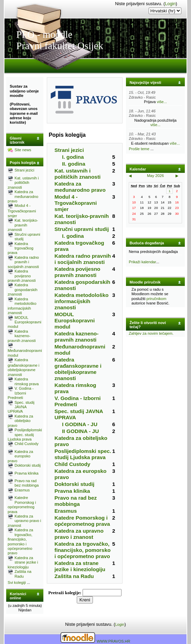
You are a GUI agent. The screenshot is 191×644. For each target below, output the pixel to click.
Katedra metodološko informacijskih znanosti (22, 306)
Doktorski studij (28, 465)
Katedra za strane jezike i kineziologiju (23, 562)
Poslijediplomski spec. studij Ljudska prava (25, 435)
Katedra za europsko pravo (20, 456)
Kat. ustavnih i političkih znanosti (23, 183)
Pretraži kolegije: (65, 593)
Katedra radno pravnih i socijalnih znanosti (23, 262)
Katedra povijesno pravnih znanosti (22, 276)
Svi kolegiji (17, 582)
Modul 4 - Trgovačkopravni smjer (22, 210)
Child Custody (26, 444)
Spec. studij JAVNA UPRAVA (21, 407)
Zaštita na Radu (23, 574)
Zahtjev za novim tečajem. (151, 333)
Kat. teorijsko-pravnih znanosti (23, 225)
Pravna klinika (26, 473)
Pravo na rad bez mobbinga (26, 483)
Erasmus (22, 490)
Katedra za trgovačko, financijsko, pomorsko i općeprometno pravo (20, 541)
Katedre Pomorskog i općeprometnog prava (22, 504)
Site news (23, 150)
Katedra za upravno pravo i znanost (24, 521)
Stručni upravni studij (82, 229)
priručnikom (157, 299)
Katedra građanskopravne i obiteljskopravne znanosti (23, 367)
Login (170, 4)
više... (162, 102)
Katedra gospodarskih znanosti (23, 290)
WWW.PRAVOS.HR (114, 641)
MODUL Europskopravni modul (24, 322)
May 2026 (155, 176)
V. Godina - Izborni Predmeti (21, 393)
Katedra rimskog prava (26, 381)
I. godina (73, 157)
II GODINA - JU (80, 431)
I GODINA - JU (80, 424)
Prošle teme (139, 149)
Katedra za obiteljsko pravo (20, 421)
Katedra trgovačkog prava (20, 248)
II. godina (73, 164)
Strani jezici (24, 170)
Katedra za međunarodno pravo (23, 196)
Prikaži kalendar (142, 262)
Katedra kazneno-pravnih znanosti (22, 336)
